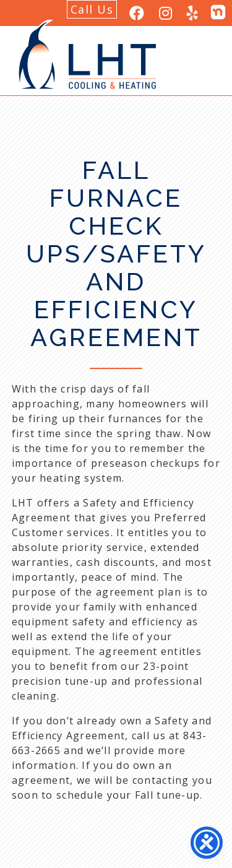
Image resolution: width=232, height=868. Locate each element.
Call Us (92, 9)
